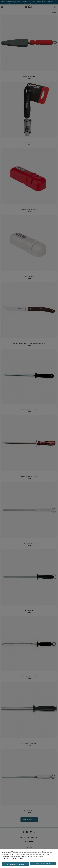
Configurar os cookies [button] (14, 859)
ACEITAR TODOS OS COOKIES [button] (15, 864)
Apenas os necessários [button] (43, 864)
